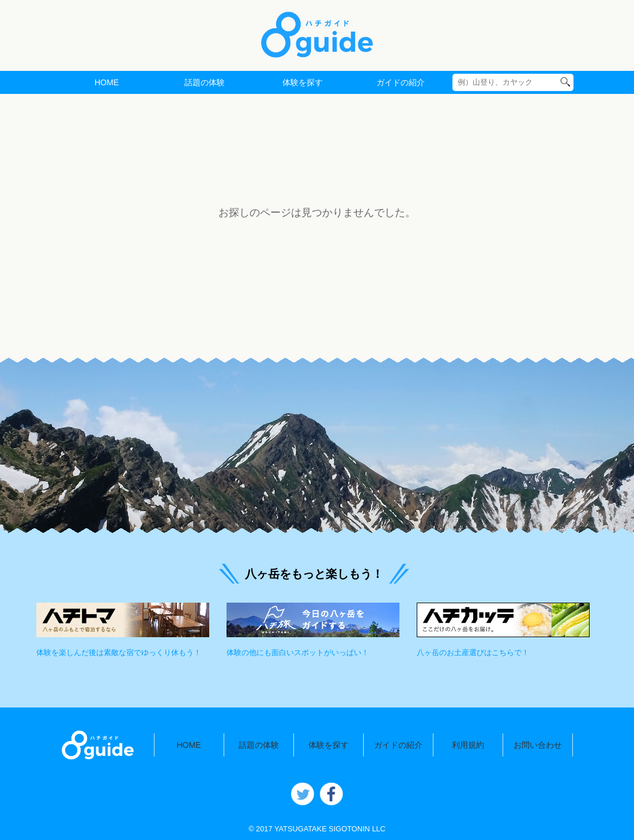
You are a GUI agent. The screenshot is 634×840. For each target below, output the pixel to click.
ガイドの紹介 (401, 82)
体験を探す (303, 82)
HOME (107, 82)
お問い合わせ (538, 745)
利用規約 (468, 745)
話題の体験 (205, 82)
